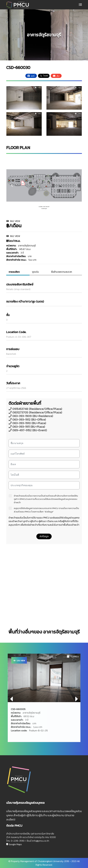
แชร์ (31, 76)
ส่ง (56, 76)
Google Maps (14, 844)
